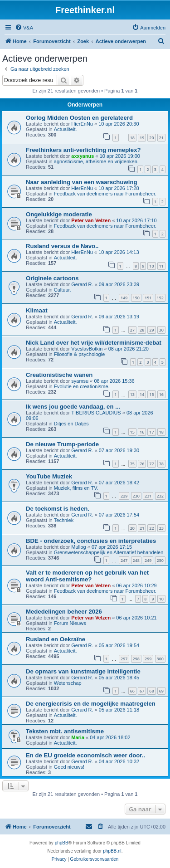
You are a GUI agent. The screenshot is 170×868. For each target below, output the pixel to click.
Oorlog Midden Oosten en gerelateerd (79, 118)
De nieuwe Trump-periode (62, 444)
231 (148, 496)
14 (142, 394)
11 (161, 266)
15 (151, 394)
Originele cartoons (52, 278)
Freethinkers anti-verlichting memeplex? (83, 150)
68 (151, 691)
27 (132, 330)
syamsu (80, 381)
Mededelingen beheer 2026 (64, 612)
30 (161, 330)
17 (151, 432)
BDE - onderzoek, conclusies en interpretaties (91, 541)
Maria (78, 737)
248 (136, 560)
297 (124, 659)
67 (142, 691)
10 (151, 266)
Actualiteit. (66, 129)
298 (136, 659)
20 (151, 138)
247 (124, 560)
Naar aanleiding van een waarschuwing (82, 182)
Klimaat (37, 310)
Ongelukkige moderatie (59, 214)
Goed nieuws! (69, 767)
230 (136, 496)
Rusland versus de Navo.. (62, 246)
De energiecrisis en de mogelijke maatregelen (91, 704)
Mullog (78, 547)
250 (160, 560)
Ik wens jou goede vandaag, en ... (73, 407)
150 (136, 298)
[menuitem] (24, 28)
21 (161, 138)
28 (142, 330)
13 (132, 394)
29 (151, 330)
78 (161, 464)
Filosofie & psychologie (80, 354)
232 (160, 496)
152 (160, 298)
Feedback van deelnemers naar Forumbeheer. (105, 194)
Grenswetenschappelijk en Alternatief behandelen (109, 552)
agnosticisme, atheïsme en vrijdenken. (96, 161)
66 (132, 691)
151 (148, 298)
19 (142, 138)
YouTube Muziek (49, 476)
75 (132, 464)
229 (124, 496)
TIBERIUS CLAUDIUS (96, 413)
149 (124, 298)
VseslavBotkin (87, 349)
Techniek (64, 520)
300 (160, 659)
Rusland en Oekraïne (56, 639)
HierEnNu (82, 124)
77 (151, 464)
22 (151, 528)
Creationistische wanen (59, 375)
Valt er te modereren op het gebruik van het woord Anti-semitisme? (87, 576)
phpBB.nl (112, 851)
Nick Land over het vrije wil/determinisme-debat (94, 343)
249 (148, 560)
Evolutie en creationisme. (82, 386)
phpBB (62, 843)
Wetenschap (68, 683)
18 (132, 138)
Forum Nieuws (70, 623)
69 (161, 691)
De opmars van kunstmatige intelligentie (83, 671)
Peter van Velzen (91, 220)
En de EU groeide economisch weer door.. (85, 755)
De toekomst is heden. (58, 509)
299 (148, 659)
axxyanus (83, 156)
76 (142, 464)
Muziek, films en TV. (76, 488)
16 (161, 394)
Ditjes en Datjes (71, 424)
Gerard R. (82, 284)
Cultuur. (63, 290)
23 (161, 528)
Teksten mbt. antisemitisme (65, 731)
